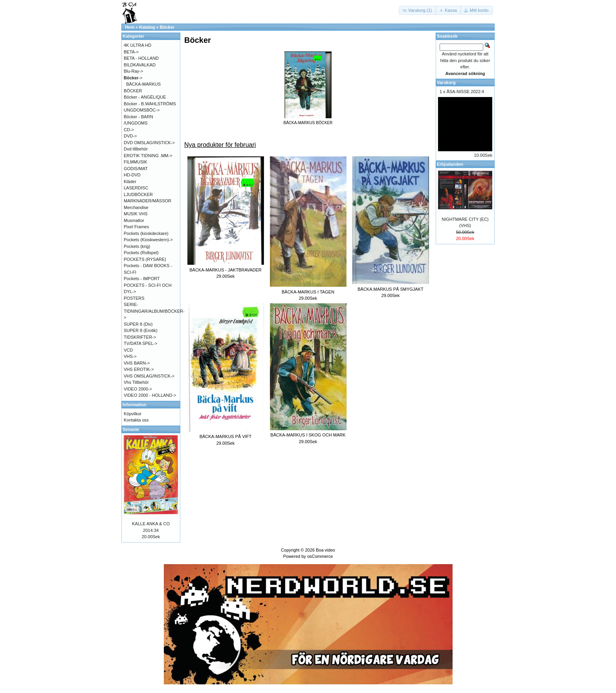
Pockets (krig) (137, 246)
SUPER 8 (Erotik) (141, 330)
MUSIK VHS (136, 214)
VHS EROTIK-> (139, 369)
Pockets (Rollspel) (141, 253)
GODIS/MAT (136, 169)
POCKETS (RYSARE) (145, 259)
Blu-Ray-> (133, 71)
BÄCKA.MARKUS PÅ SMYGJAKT (390, 289)
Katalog (147, 27)
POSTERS (134, 298)
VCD (128, 350)
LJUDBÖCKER (138, 194)
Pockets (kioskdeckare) (146, 233)
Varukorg (446, 82)
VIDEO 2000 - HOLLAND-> (150, 395)
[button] (418, 10)
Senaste (131, 429)
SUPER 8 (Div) (138, 324)
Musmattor (134, 220)
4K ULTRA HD (137, 45)
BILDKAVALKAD (140, 65)
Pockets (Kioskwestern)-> (148, 240)
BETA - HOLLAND (141, 58)
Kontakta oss (136, 420)
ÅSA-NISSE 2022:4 (465, 92)
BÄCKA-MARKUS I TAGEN (308, 292)
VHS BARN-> (137, 363)
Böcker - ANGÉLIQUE (145, 97)
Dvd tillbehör (136, 149)
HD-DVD (132, 175)
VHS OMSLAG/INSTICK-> (149, 376)
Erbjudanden (450, 164)
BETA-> (131, 52)
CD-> (129, 130)
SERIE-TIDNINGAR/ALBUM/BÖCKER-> (154, 311)
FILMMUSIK (136, 162)
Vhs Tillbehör (136, 382)
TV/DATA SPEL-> (140, 343)
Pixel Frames (136, 227)
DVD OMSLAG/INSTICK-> (149, 143)
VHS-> (130, 356)
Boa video (325, 550)
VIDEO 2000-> (138, 389)
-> (133, 78)
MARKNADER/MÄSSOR (148, 201)
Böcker (167, 27)
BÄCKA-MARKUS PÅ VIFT (226, 436)
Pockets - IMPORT (142, 279)
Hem (130, 27)
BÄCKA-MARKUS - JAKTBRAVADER (225, 270)
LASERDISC (136, 188)
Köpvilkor (133, 414)
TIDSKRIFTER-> (140, 337)
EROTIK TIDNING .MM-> (148, 156)
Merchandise (136, 207)
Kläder (130, 181)
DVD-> (130, 136)
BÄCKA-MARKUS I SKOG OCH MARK (308, 435)
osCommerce (320, 556)
